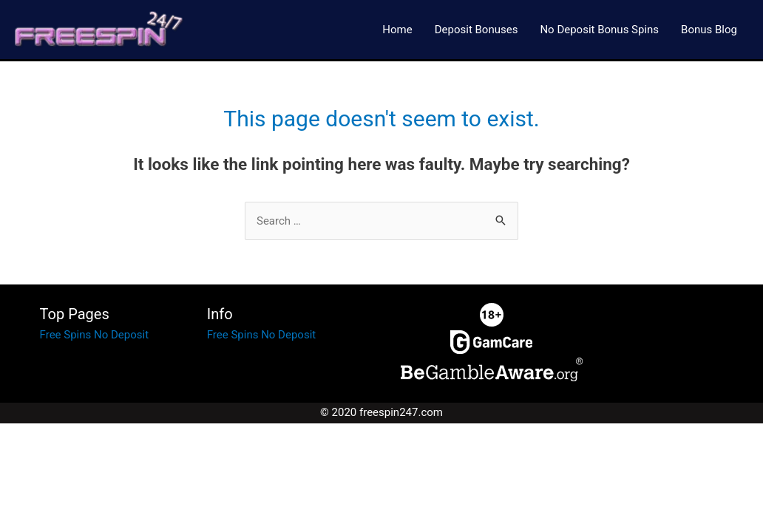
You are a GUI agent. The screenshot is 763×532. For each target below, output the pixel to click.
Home (397, 30)
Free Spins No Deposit (94, 335)
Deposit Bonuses (477, 30)
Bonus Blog (709, 30)
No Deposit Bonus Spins (599, 30)
